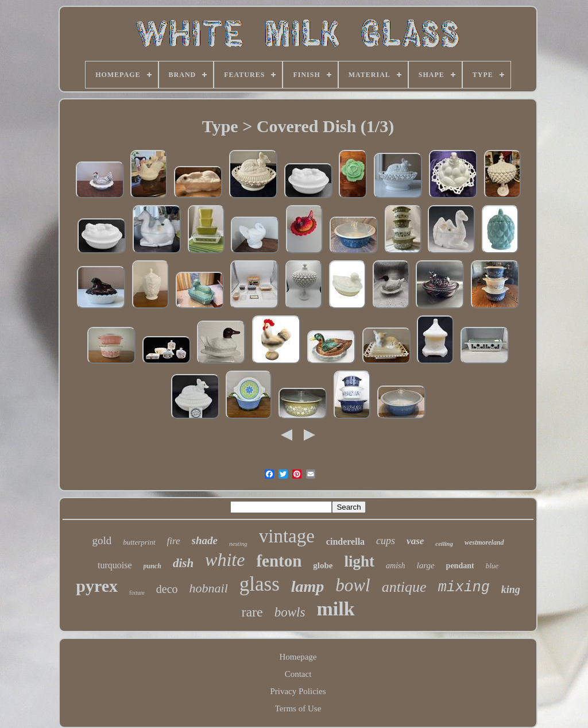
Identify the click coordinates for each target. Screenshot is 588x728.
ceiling (444, 544)
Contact (298, 674)
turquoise (115, 565)
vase (415, 541)
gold (102, 540)
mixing (464, 588)
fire (174, 541)
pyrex (97, 586)
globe (323, 565)
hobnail (209, 588)
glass (260, 584)
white (225, 560)
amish (395, 566)
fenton (279, 561)
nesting (238, 544)
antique (404, 587)
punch (152, 566)
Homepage (298, 657)
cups (386, 541)
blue (492, 566)
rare (252, 612)
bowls (290, 612)
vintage (287, 536)
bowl (353, 585)
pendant (460, 566)
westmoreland (484, 542)
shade (205, 540)
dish (183, 563)
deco (167, 589)
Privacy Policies (298, 691)
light (360, 561)
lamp (308, 586)
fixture (137, 593)
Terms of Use (298, 708)
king (511, 590)
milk (335, 609)
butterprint (139, 542)
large (425, 565)
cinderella (345, 542)
